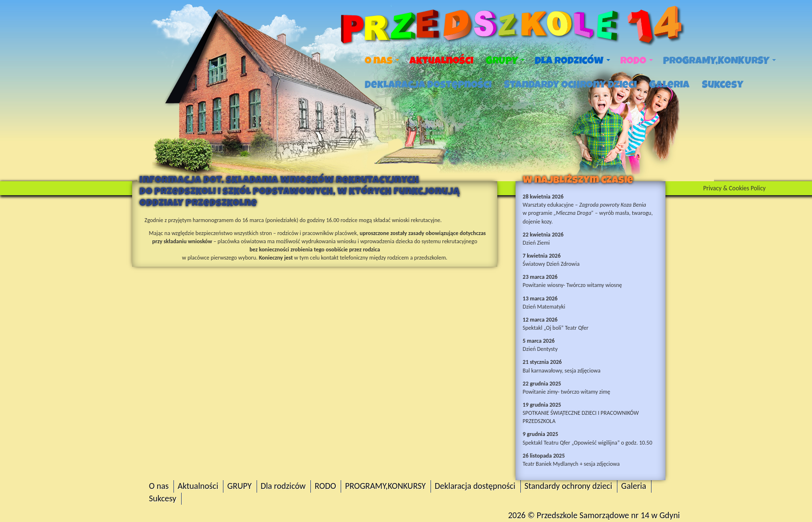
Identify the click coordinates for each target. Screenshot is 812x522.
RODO (637, 61)
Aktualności (441, 61)
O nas (382, 61)
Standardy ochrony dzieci (570, 85)
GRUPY (505, 61)
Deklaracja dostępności (428, 85)
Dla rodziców (572, 61)
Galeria (669, 85)
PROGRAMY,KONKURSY (720, 61)
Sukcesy (723, 85)
